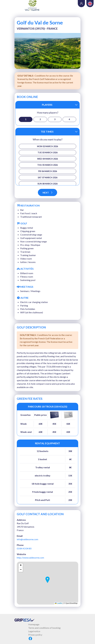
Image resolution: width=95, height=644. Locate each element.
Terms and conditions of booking (44, 628)
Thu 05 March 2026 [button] (47, 165)
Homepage (34, 624)
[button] (47, 580)
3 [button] (55, 119)
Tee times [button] (47, 132)
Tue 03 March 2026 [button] (48, 152)
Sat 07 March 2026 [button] (48, 178)
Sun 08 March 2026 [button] (47, 184)
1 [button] (26, 119)
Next (47, 193)
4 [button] (69, 119)
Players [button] (47, 105)
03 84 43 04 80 (24, 548)
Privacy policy (35, 635)
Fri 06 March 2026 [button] (48, 171)
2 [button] (40, 119)
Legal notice (34, 631)
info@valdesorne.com (27, 539)
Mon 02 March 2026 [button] (47, 146)
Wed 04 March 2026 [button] (47, 159)
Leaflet (58, 603)
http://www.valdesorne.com (30, 558)
